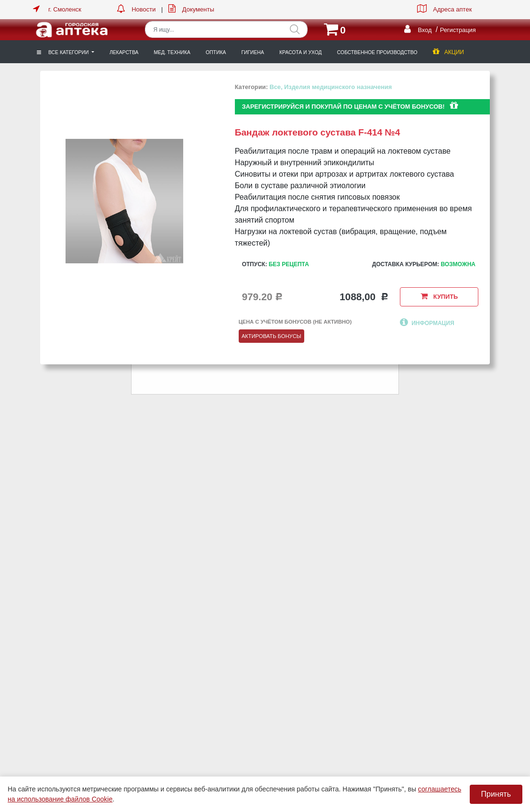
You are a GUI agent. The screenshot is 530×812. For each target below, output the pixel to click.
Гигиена (253, 52)
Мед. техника (172, 52)
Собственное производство (377, 52)
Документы (198, 9)
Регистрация (458, 30)
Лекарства (124, 52)
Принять (496, 794)
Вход (425, 30)
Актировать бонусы (271, 336)
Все (275, 87)
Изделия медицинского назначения (338, 87)
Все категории (63, 52)
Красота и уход (301, 52)
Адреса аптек (452, 9)
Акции (448, 52)
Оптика (216, 52)
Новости (144, 9)
